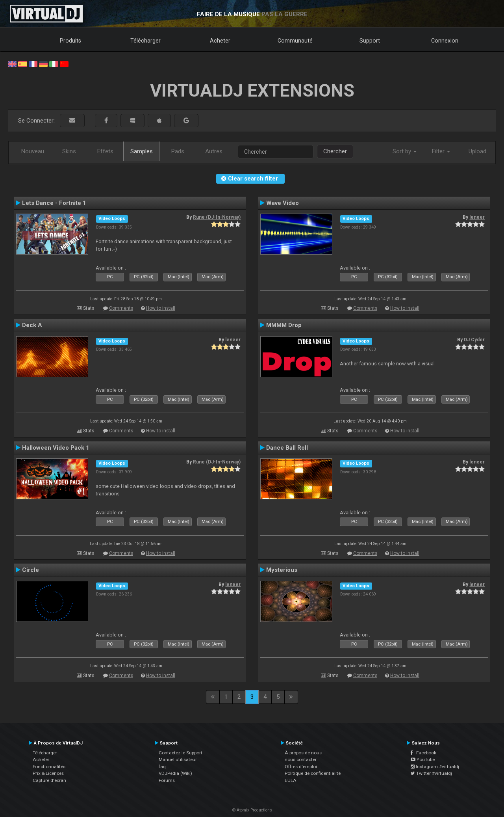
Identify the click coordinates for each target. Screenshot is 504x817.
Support (370, 41)
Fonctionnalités (49, 767)
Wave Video (283, 203)
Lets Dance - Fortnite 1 (54, 203)
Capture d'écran (49, 780)
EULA (291, 780)
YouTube (423, 759)
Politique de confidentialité (313, 773)
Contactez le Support (181, 753)
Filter (441, 151)
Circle (31, 570)
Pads (178, 151)
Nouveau (33, 151)
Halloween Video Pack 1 (56, 448)
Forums (167, 780)
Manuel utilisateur (178, 759)
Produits (70, 41)
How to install (161, 308)
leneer (477, 217)
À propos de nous (303, 753)
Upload (477, 151)
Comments (121, 308)
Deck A (32, 325)
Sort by (405, 151)
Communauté (295, 41)
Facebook (423, 753)
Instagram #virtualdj (435, 767)
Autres (214, 151)
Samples (142, 151)
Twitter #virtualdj (431, 773)
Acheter (220, 41)
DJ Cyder (474, 340)
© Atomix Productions (252, 810)
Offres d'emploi (301, 767)
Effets (105, 151)
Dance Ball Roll (287, 448)
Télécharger (145, 41)
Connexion (445, 41)
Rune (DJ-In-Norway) (217, 217)
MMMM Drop (284, 325)
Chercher (335, 151)
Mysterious (282, 570)
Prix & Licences (48, 773)
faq (162, 767)
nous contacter (301, 759)
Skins (69, 151)
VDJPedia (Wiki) (175, 773)
